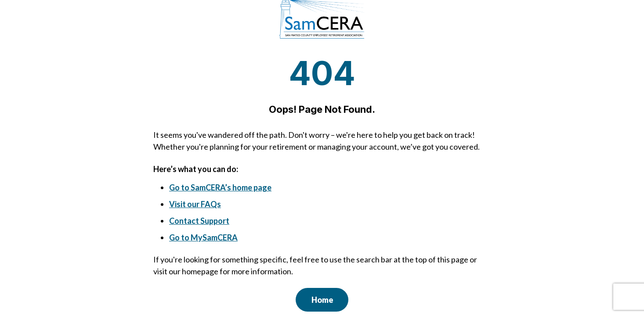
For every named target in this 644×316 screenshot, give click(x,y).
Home (322, 300)
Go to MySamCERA (203, 237)
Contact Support (199, 221)
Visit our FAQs (195, 204)
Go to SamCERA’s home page (220, 187)
